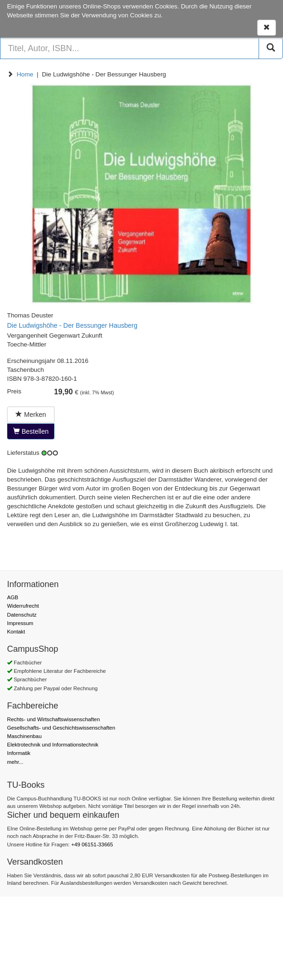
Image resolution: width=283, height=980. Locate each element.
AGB (13, 597)
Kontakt (16, 632)
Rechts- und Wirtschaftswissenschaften (54, 719)
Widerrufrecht (23, 606)
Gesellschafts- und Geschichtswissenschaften (61, 728)
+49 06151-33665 (92, 844)
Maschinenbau (24, 736)
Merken (31, 415)
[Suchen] (271, 48)
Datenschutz (22, 615)
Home (25, 74)
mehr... (15, 762)
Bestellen (31, 431)
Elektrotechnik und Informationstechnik (53, 745)
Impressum (20, 623)
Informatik (19, 753)
